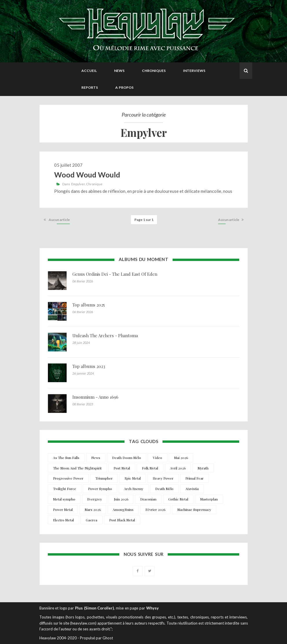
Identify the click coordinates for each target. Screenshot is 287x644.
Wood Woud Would (87, 175)
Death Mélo (164, 489)
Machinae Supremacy (194, 509)
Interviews (194, 71)
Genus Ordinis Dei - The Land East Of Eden (115, 274)
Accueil (89, 71)
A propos (124, 87)
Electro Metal (63, 520)
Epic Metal (133, 478)
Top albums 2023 (89, 366)
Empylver (78, 184)
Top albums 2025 (89, 305)
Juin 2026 (121, 499)
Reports (90, 87)
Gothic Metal (178, 499)
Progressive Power (68, 478)
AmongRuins (123, 509)
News (119, 71)
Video (158, 458)
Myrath (203, 468)
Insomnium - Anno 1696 (95, 397)
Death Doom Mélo (127, 458)
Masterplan (209, 499)
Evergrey (95, 499)
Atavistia (192, 489)
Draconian (148, 499)
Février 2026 (155, 509)
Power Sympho (100, 489)
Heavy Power (163, 478)
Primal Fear (194, 478)
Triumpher (104, 478)
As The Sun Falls (66, 458)
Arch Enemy (134, 489)
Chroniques (154, 71)
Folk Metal (150, 468)
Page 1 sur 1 (144, 220)
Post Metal (122, 468)
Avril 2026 (178, 468)
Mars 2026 (93, 509)
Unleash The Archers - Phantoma (105, 335)
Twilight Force (65, 489)
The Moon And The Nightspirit (77, 468)
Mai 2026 (181, 458)
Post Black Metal (122, 520)
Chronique (94, 184)
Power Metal (63, 509)
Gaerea (92, 520)
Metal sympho (64, 499)
